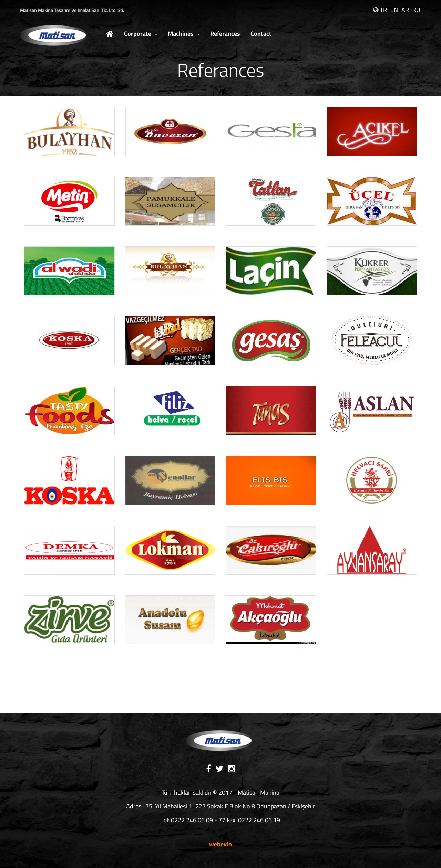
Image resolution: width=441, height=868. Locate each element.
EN (394, 10)
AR (405, 10)
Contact (261, 34)
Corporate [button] (141, 34)
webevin (220, 844)
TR (383, 10)
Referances (225, 34)
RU (416, 10)
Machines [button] (184, 34)
